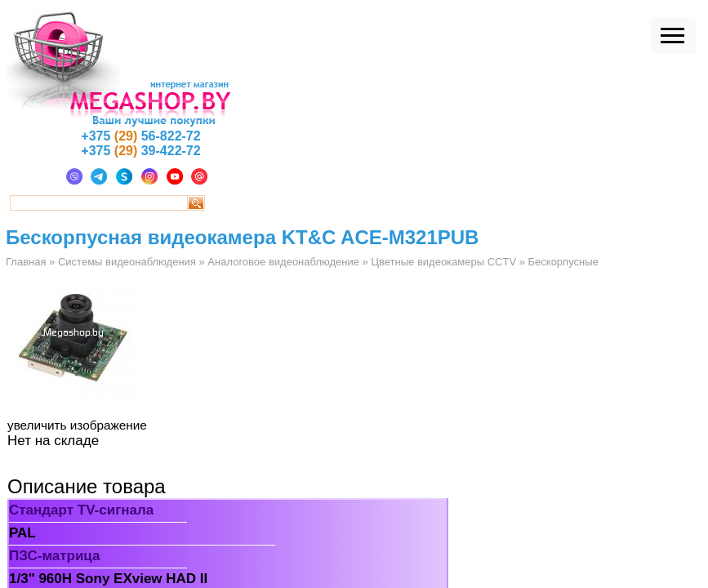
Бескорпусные (563, 262)
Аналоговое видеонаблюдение (283, 262)
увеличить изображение (77, 425)
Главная (26, 262)
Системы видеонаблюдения (127, 262)
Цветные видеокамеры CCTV (443, 262)
